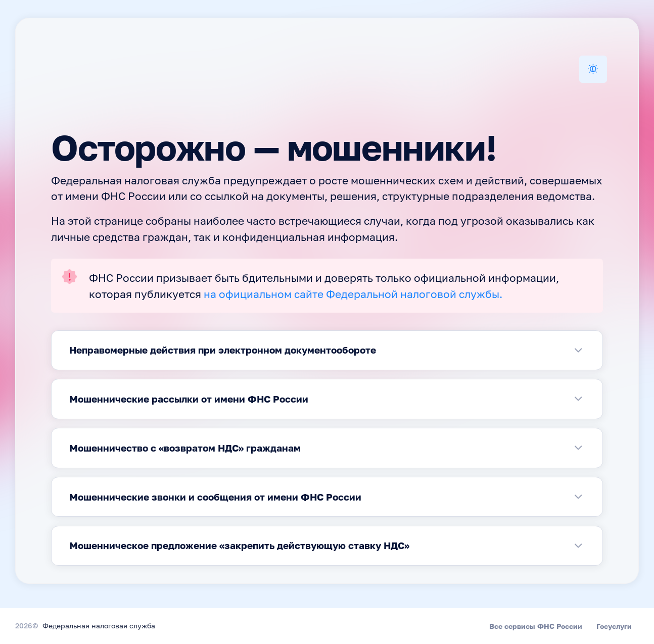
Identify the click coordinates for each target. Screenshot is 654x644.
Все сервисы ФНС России (536, 626)
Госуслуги (614, 626)
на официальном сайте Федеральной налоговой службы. (353, 295)
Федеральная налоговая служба (99, 626)
